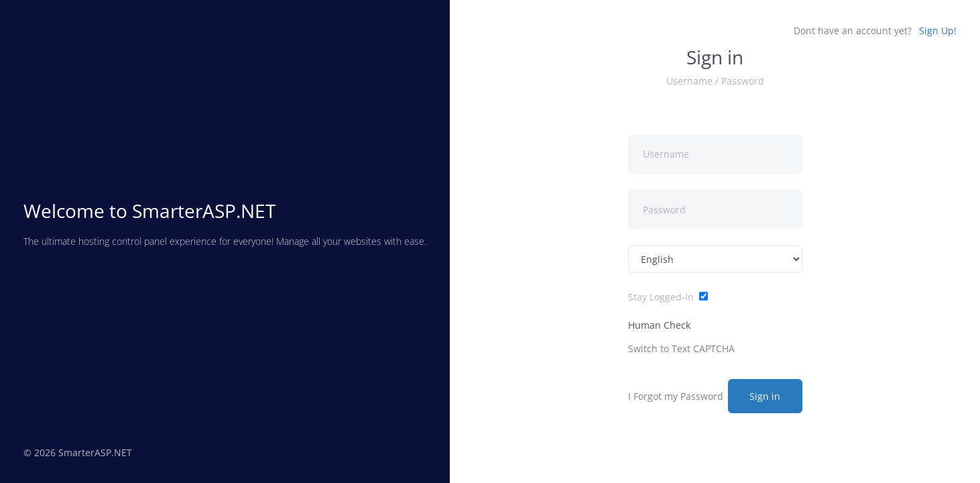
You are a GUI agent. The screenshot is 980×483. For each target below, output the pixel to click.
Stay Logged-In (661, 297)
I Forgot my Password (676, 396)
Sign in (765, 396)
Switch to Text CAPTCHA (681, 348)
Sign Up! (938, 31)
